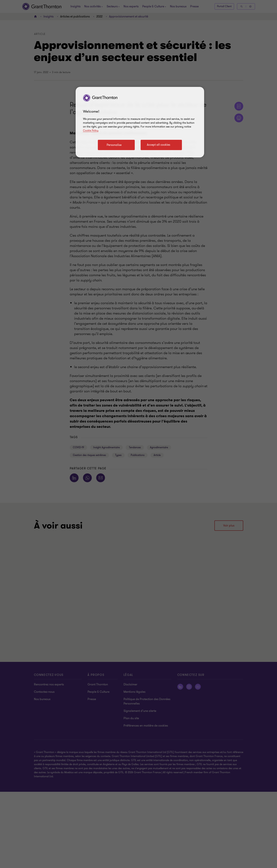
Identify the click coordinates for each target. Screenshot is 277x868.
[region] (140, 122)
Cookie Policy (91, 131)
